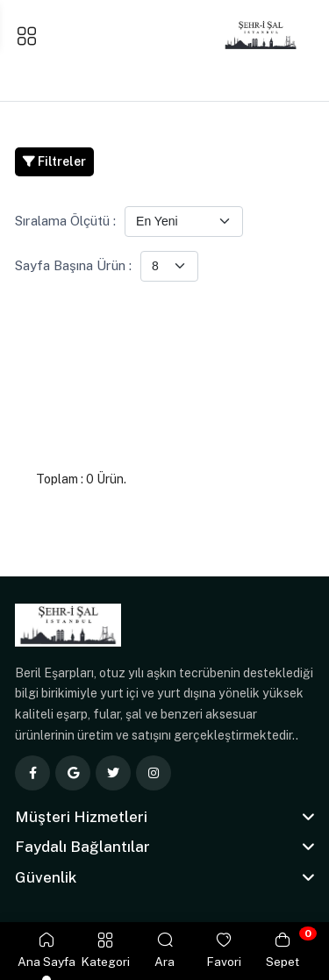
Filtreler (55, 161)
